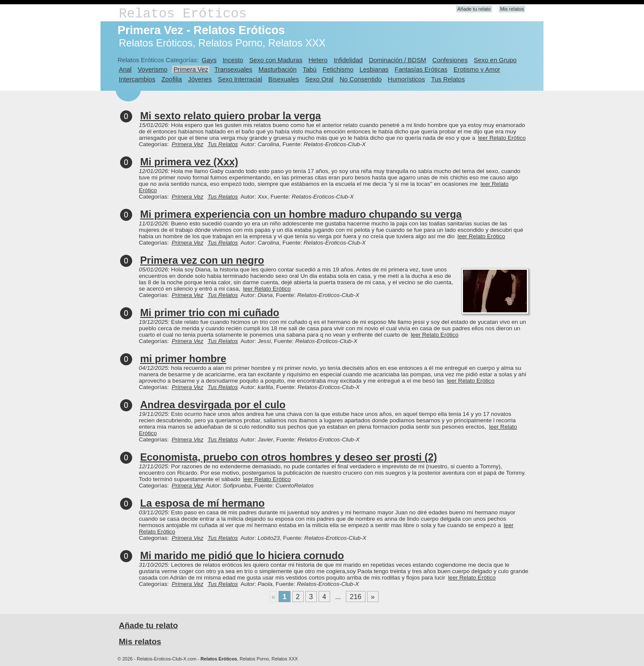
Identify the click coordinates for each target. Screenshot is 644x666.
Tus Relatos (448, 79)
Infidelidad (348, 60)
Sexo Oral (319, 79)
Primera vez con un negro (202, 260)
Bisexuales (284, 79)
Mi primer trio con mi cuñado (210, 313)
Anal (125, 69)
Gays (209, 60)
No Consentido (361, 79)
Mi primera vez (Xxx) (189, 162)
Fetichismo (338, 69)
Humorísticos (406, 79)
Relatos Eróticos (183, 14)
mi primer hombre (183, 359)
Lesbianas (374, 69)
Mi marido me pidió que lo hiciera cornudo (242, 555)
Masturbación (278, 69)
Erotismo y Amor (477, 69)
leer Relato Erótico (502, 138)
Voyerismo (152, 69)
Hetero (318, 60)
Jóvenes (200, 79)
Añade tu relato (474, 9)
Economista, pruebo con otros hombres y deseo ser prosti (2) (289, 457)
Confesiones (450, 60)
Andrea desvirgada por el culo (213, 405)
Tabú (310, 69)
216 (355, 597)
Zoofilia (172, 79)
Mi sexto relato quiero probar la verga (231, 116)
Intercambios (137, 79)
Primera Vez (191, 69)
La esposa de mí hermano (202, 503)
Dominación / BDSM (398, 60)
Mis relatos (512, 9)
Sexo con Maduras (276, 60)
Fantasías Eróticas (421, 69)
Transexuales (233, 69)
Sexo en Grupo (495, 60)
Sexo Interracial (240, 79)
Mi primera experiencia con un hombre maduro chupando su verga (301, 214)
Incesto (233, 60)
